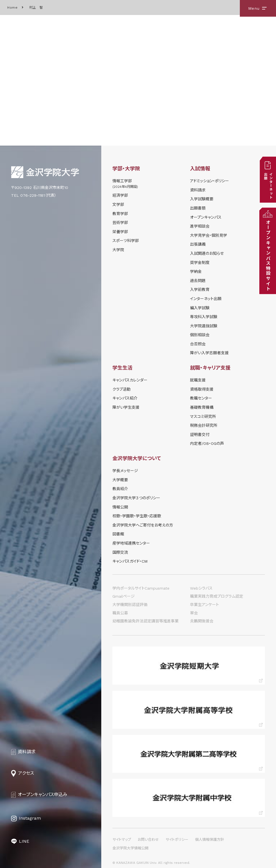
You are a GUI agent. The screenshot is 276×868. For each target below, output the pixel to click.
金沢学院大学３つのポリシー (136, 498)
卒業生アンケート (204, 605)
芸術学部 (120, 223)
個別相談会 (200, 335)
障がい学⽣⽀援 (126, 407)
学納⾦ (196, 271)
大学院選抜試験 (204, 326)
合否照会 (198, 344)
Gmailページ (124, 596)
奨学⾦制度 (200, 263)
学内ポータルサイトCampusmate (141, 588)
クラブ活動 (121, 389)
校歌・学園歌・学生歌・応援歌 (137, 516)
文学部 (118, 204)
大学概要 (120, 480)
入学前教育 (200, 290)
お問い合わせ (148, 840)
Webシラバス (201, 588)
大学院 (118, 250)
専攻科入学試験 (204, 317)
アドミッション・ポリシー (210, 181)
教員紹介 (120, 489)
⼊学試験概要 (202, 199)
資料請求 (198, 190)
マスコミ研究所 (203, 416)
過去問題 (198, 281)
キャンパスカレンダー (130, 380)
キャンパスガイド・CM (130, 561)
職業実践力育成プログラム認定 (217, 596)
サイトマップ (122, 840)
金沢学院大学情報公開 (130, 848)
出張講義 (198, 244)
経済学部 (120, 195)
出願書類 (198, 208)
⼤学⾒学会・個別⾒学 (209, 235)
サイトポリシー (177, 840)
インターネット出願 (206, 299)
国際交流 (120, 552)
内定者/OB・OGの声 (207, 443)
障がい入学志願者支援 (209, 353)
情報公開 (120, 507)
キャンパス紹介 (125, 398)
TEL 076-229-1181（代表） (34, 195)
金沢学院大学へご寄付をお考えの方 (143, 525)
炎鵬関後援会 (202, 621)
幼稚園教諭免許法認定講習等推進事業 (146, 621)
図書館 (118, 534)
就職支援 (198, 380)
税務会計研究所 (204, 425)
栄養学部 (120, 232)
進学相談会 (200, 226)
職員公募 (120, 613)
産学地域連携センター (131, 543)
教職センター (201, 398)
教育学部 (120, 214)
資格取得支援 (202, 389)
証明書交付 (200, 435)
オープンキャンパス (206, 217)
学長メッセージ (125, 471)
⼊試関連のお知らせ (207, 253)
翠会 (194, 613)
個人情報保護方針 (210, 840)
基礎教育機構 (202, 407)
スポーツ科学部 (126, 241)
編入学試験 (200, 308)
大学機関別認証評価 (130, 605)
